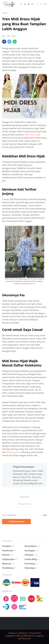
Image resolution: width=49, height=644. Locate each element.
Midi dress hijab (33, 135)
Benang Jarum (14, 452)
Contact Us (13, 633)
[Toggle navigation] (45, 4)
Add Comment (16, 522)
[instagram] (25, 4)
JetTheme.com (24, 638)
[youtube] (32, 4)
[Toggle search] (41, 4)
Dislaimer (23, 633)
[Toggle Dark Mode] (37, 4)
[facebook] (21, 4)
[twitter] (29, 4)
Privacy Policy (35, 633)
